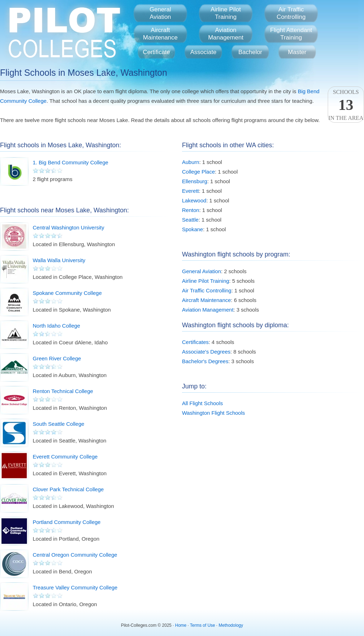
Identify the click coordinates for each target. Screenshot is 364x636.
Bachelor (250, 52)
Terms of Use (202, 625)
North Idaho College (56, 326)
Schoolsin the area (346, 105)
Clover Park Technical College (68, 489)
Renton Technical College (63, 391)
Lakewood (194, 200)
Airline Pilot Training (206, 281)
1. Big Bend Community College (71, 162)
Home (181, 625)
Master (297, 52)
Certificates (195, 342)
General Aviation (202, 271)
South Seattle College (58, 424)
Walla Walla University (59, 260)
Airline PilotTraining (226, 13)
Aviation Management (208, 310)
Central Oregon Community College (75, 555)
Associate (203, 52)
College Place (199, 172)
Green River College (57, 358)
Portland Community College (67, 522)
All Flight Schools (202, 403)
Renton (191, 210)
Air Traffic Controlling (207, 290)
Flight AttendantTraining (291, 34)
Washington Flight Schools (213, 413)
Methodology (231, 625)
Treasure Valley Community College (75, 587)
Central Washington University (68, 227)
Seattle (190, 220)
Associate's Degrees (206, 352)
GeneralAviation (160, 13)
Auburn (191, 162)
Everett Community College (65, 457)
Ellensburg (195, 181)
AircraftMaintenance (160, 34)
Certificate (157, 52)
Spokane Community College (67, 293)
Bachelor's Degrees (205, 361)
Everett (191, 191)
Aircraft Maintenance (207, 300)
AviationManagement (226, 34)
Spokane (192, 229)
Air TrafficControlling (291, 13)
